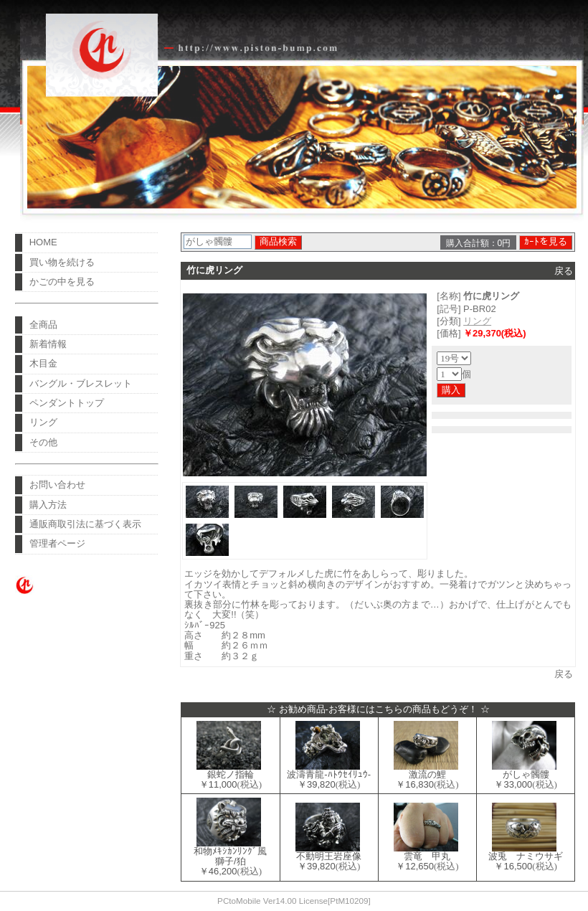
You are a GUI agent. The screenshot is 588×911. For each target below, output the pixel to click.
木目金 (43, 363)
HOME (43, 242)
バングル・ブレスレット (81, 383)
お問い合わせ (57, 485)
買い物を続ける (62, 262)
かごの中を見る (62, 282)
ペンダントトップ (67, 403)
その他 (43, 442)
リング (43, 422)
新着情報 (48, 344)
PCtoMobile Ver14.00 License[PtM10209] (294, 901)
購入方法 (48, 505)
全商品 (43, 325)
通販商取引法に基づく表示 (85, 524)
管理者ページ (57, 543)
